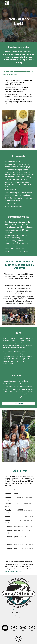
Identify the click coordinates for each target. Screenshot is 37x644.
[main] (19, 21)
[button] (2, 3)
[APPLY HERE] (19, 404)
